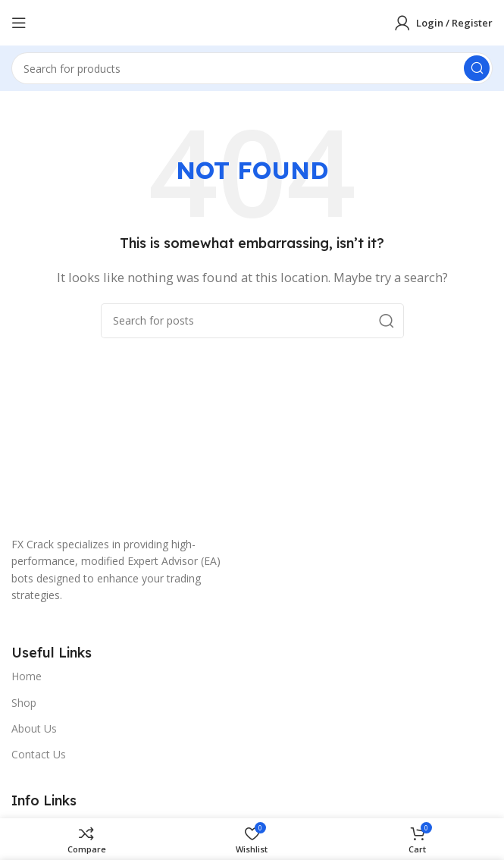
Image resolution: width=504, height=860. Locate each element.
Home (27, 676)
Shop (24, 703)
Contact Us (39, 754)
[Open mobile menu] (19, 23)
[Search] (252, 68)
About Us (34, 728)
